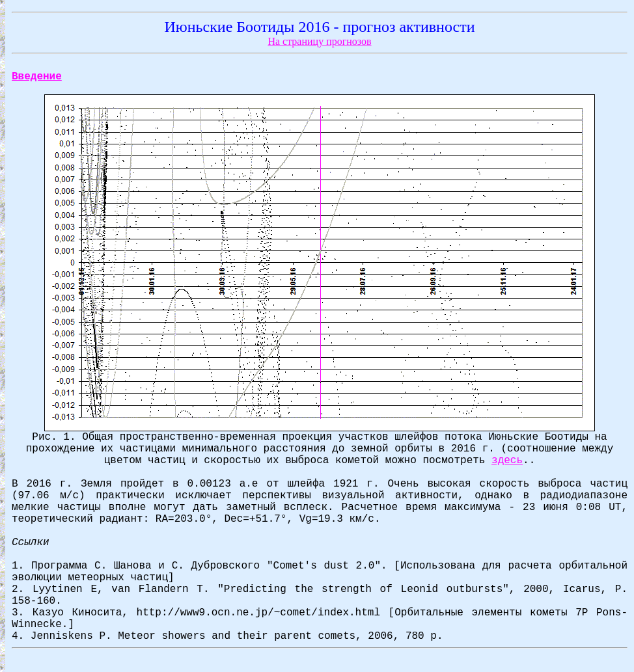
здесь (507, 461)
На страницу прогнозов (319, 41)
